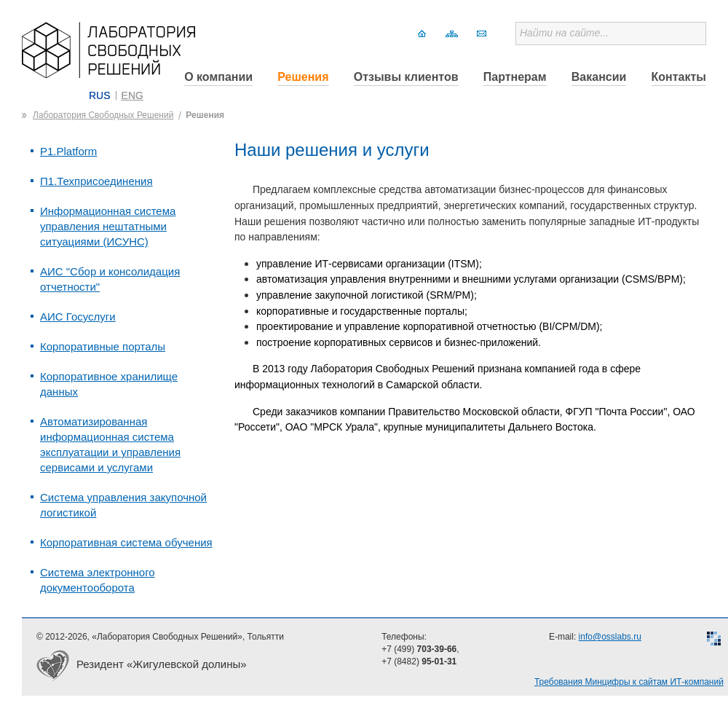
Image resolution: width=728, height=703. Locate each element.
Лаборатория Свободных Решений (103, 115)
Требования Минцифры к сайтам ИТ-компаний (629, 682)
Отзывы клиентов (406, 77)
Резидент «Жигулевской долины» (162, 664)
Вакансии (599, 77)
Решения (303, 77)
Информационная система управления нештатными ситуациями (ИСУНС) (108, 226)
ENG (132, 95)
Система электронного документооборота (98, 580)
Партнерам (515, 77)
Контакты (679, 77)
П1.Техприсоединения (96, 181)
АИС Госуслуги (78, 317)
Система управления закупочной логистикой (123, 505)
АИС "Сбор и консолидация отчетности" (110, 279)
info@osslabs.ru (610, 637)
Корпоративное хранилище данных (109, 384)
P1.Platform (68, 151)
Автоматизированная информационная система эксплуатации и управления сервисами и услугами (110, 444)
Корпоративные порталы (103, 346)
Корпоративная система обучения (126, 542)
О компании (218, 77)
